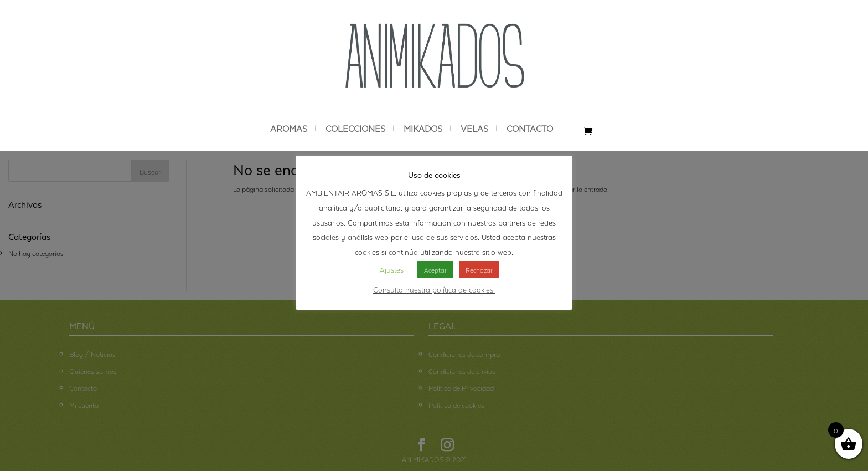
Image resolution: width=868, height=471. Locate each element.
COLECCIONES (355, 129)
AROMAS (289, 129)
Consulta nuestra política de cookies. (434, 289)
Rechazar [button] (479, 269)
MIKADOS (423, 129)
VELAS (474, 129)
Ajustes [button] (392, 269)
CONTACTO (530, 129)
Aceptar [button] (435, 269)
